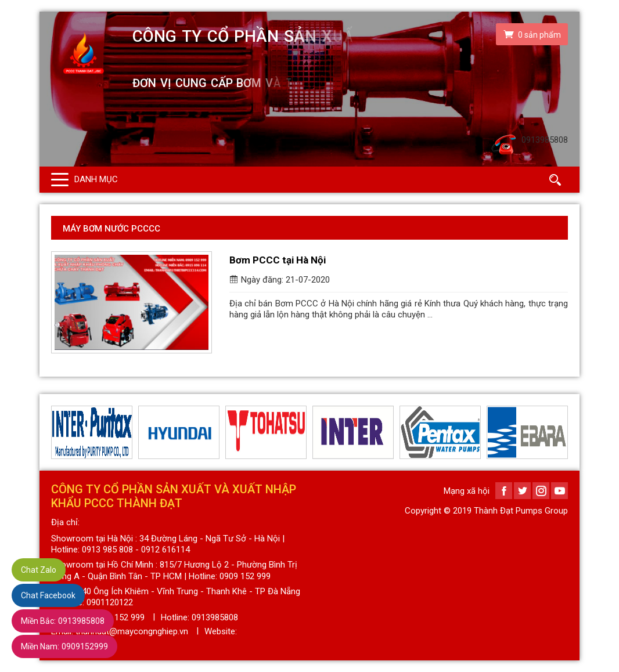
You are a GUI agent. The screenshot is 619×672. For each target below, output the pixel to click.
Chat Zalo (39, 570)
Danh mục (96, 179)
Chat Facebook (48, 595)
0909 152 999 (119, 617)
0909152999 (64, 646)
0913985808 (63, 621)
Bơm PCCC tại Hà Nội (278, 260)
